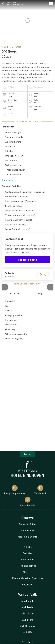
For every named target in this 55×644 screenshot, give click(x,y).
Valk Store (28, 620)
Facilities (27, 553)
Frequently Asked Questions (28, 578)
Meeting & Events (27, 537)
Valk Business (27, 626)
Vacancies (27, 584)
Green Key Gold (28, 502)
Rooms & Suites (28, 524)
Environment (28, 559)
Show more (7, 180)
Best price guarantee (15, 490)
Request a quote (27, 260)
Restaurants (28, 530)
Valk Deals (28, 607)
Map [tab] (40, 293)
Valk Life (28, 632)
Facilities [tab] (15, 293)
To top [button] (28, 454)
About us (28, 572)
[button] (5, 287)
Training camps (28, 566)
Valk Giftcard (28, 613)
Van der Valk (40, 490)
